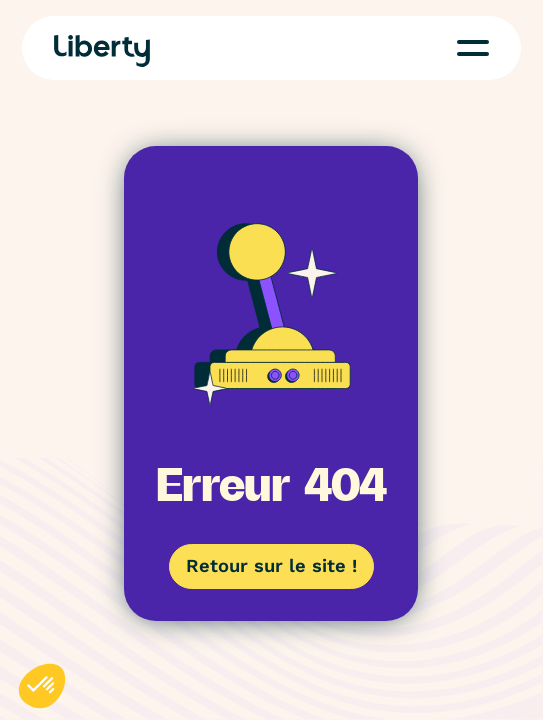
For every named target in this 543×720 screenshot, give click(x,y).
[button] (473, 48)
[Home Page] (102, 51)
